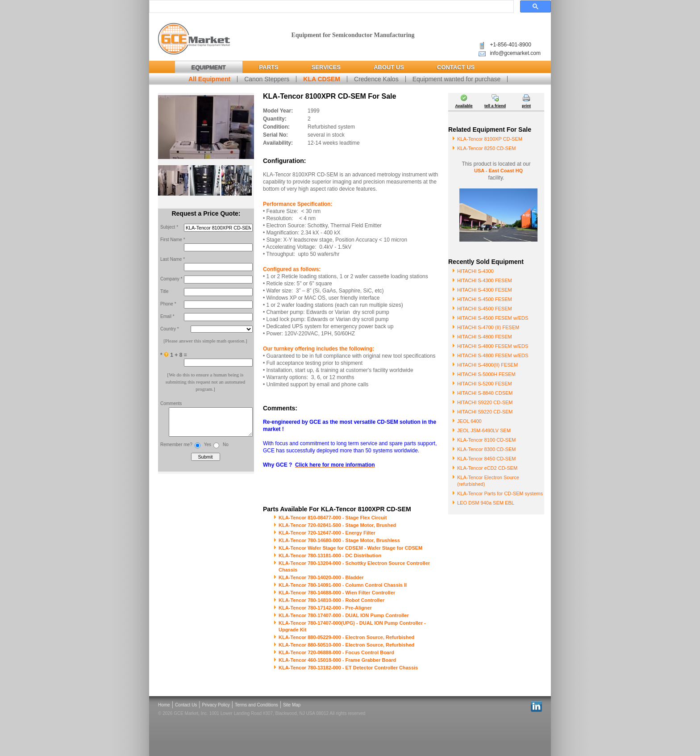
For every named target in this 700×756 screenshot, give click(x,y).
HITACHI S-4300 (475, 271)
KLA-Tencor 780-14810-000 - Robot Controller (331, 600)
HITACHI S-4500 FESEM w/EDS (493, 318)
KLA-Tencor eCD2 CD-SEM (487, 468)
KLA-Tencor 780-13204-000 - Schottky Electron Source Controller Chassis (354, 566)
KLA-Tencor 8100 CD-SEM (486, 440)
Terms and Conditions (256, 705)
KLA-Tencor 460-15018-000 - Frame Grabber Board (337, 660)
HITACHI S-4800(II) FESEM (487, 365)
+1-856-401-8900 (510, 45)
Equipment (209, 67)
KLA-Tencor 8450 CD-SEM (486, 459)
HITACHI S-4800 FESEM (485, 337)
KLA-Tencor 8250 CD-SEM (486, 148)
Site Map (292, 705)
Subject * (169, 227)
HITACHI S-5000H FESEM (486, 374)
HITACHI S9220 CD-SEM (485, 402)
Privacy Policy (216, 705)
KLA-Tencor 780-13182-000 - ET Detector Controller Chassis (348, 668)
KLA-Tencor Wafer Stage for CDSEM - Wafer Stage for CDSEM (350, 548)
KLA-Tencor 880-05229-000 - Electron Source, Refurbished (346, 637)
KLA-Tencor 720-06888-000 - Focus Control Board (336, 652)
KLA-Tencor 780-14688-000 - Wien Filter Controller (337, 593)
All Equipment (209, 79)
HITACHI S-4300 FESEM (485, 280)
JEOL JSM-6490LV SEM (484, 430)
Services (326, 67)
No (226, 449)
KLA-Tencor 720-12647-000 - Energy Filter (327, 533)
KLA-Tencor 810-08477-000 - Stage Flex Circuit (333, 518)
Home (164, 705)
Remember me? (176, 449)
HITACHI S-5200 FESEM (485, 384)
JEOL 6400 (469, 421)
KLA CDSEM (322, 79)
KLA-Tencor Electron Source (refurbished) (488, 481)
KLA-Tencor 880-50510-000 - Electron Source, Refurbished (346, 645)
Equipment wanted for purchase (457, 79)
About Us (389, 67)
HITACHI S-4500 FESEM (485, 299)
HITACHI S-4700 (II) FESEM (488, 327)
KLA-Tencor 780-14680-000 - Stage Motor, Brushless (339, 540)
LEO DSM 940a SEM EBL (486, 503)
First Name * (173, 240)
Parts (269, 67)
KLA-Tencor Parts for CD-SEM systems (500, 493)
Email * (167, 316)
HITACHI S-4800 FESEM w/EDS (493, 346)
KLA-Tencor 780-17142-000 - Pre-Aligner (325, 608)
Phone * (168, 304)
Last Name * (173, 259)
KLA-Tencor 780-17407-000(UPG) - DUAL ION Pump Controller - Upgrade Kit (352, 626)
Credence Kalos (376, 79)
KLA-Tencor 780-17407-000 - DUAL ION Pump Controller (344, 615)
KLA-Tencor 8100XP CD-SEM (490, 139)
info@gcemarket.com (515, 53)
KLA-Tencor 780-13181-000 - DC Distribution (330, 556)
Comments (171, 403)
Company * (171, 279)
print (526, 106)
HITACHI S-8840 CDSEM (485, 393)
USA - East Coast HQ (498, 171)
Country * (170, 329)
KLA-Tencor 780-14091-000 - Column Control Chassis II (343, 585)
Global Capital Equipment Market (194, 39)
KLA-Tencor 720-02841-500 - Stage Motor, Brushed (337, 525)
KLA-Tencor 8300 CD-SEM (486, 449)
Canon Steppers (267, 79)
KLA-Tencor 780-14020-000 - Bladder (321, 577)
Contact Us (456, 67)
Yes (208, 449)
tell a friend (495, 106)
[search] (331, 7)
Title (165, 291)
